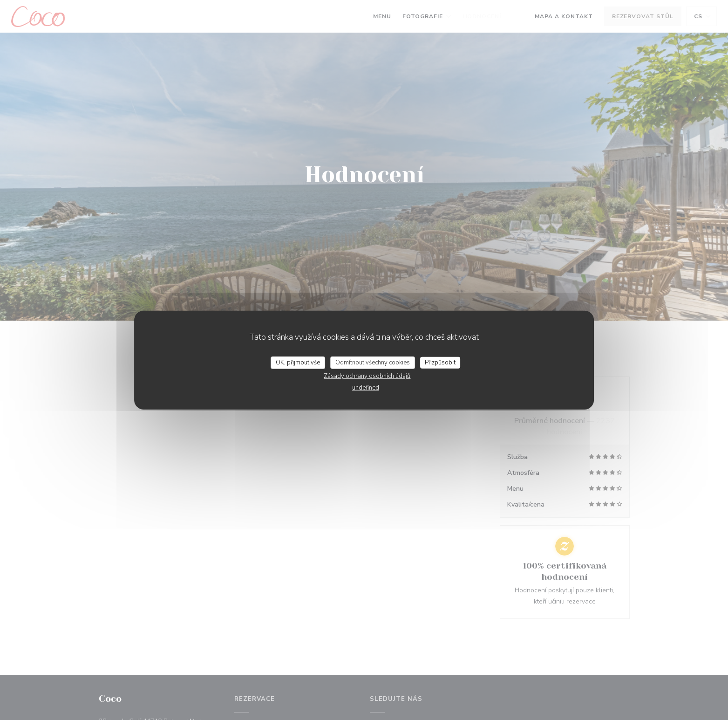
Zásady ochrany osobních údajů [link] (367, 376)
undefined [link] (366, 388)
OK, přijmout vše (298, 362)
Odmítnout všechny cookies (373, 362)
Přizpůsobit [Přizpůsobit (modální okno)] (440, 362)
